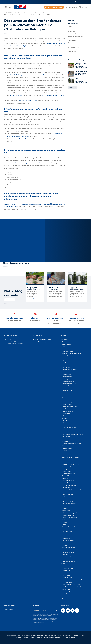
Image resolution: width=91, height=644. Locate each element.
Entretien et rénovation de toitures (72, 444)
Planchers (65, 363)
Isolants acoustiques (68, 388)
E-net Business (32, 639)
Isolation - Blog (72, 26)
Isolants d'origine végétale (69, 381)
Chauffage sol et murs (68, 538)
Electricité (65, 554)
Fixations (65, 550)
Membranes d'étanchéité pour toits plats (73, 434)
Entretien (65, 522)
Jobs (63, 598)
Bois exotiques (66, 413)
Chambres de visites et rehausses (71, 464)
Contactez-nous (9, 609)
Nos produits (65, 340)
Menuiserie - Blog (73, 40)
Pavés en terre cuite (68, 494)
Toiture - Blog (72, 31)
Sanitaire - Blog (72, 51)
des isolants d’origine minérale (20, 75)
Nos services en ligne (67, 596)
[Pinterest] (72, 610)
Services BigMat (66, 594)
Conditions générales (54, 636)
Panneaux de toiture (68, 430)
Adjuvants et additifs (68, 344)
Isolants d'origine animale (69, 383)
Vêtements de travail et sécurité (71, 561)
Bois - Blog (71, 29)
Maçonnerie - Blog (40, 13)
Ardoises (65, 418)
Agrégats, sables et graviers (70, 370)
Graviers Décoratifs (68, 501)
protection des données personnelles (42, 618)
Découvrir (73, 87)
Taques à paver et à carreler (70, 517)
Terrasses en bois (67, 487)
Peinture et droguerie (68, 552)
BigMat (18, 13)
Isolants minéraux (67, 377)
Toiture (64, 416)
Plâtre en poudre (67, 453)
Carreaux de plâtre (67, 448)
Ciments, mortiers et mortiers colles (72, 353)
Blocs (64, 346)
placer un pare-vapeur (16, 95)
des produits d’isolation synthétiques (43, 75)
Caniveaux (65, 462)
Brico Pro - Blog (72, 54)
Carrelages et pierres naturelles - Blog (74, 48)
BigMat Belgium (9, 13)
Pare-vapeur (66, 393)
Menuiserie (65, 478)
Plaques (65, 450)
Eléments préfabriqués (68, 515)
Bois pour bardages (68, 402)
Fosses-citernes (67, 471)
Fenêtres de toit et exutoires (70, 427)
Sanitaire (64, 534)
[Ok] (56, 610)
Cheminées (65, 423)
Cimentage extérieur (68, 351)
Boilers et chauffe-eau (68, 541)
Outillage (65, 545)
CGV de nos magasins (66, 636)
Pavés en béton (67, 492)
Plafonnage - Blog (73, 34)
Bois (63, 397)
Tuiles (64, 439)
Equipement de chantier (69, 559)
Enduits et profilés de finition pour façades (74, 356)
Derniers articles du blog (76, 60)
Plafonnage (65, 446)
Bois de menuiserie (67, 409)
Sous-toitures (66, 437)
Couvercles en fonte (68, 467)
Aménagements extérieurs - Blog (76, 44)
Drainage (65, 469)
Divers (64, 524)
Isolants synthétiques (68, 379)
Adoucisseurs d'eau (68, 460)
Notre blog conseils (28, 13)
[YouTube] (68, 610)
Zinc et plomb (66, 441)
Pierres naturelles (67, 499)
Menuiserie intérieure (68, 483)
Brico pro (64, 543)
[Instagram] (77, 610)
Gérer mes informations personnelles (42, 342)
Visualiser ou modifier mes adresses (42, 340)
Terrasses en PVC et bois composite (72, 490)
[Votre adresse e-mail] (45, 610)
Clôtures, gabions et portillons (70, 513)
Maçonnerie (65, 342)
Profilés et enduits (67, 455)
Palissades (65, 506)
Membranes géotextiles (69, 474)
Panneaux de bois (67, 400)
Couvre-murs (66, 511)
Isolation (64, 372)
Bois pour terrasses (68, 411)
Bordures (65, 508)
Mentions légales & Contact (40, 636)
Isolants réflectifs (67, 386)
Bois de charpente (67, 404)
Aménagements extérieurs (69, 485)
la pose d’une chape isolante (27, 100)
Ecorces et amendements (69, 504)
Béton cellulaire (67, 374)
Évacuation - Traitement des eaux (71, 457)
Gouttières (65, 432)
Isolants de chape (67, 390)
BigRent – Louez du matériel (54, 7)
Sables (64, 520)
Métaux (64, 360)
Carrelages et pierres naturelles (70, 527)
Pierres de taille (66, 367)
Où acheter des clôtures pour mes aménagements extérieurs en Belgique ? (81, 81)
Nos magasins (65, 601)
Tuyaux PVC (66, 476)
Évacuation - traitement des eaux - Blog (76, 37)
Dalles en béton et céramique (70, 497)
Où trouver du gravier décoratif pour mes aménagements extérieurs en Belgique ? (81, 66)
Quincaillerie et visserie (69, 548)
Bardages (65, 420)
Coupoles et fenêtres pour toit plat (72, 425)
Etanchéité (65, 358)
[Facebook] (63, 610)
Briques (64, 349)
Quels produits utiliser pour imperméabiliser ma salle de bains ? (81, 73)
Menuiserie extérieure (68, 481)
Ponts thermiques (67, 395)
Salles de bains (66, 536)
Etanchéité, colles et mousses (70, 557)
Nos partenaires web (78, 636)
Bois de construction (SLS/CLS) (71, 407)
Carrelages (65, 529)
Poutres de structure (68, 365)
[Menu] (8, 7)
